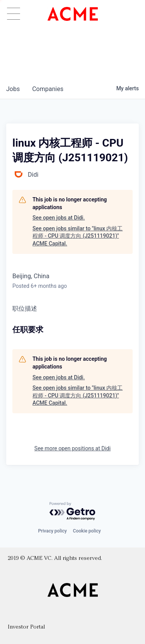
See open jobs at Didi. (59, 218)
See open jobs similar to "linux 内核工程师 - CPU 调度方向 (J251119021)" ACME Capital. (78, 236)
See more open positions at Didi (72, 448)
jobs (13, 89)
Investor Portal (26, 627)
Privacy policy (52, 531)
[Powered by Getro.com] (73, 511)
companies (48, 89)
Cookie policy (87, 531)
